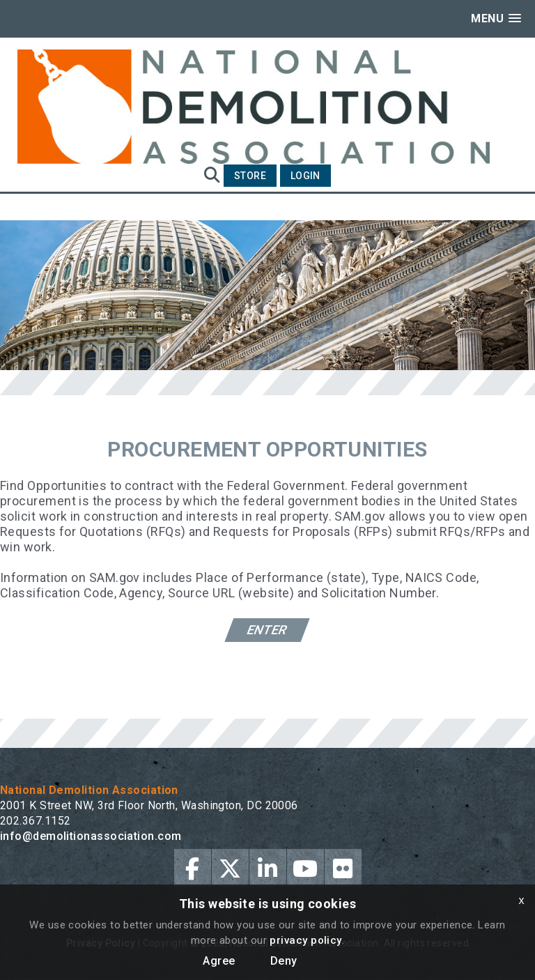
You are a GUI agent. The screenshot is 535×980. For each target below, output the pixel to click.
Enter (268, 630)
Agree (219, 961)
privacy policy (305, 940)
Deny (284, 961)
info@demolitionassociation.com (91, 836)
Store (250, 176)
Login (305, 176)
